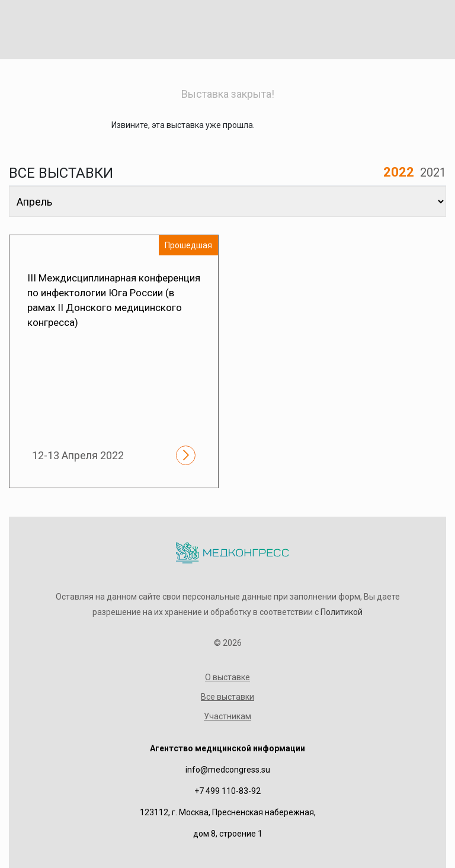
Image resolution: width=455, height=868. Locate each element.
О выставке (227, 677)
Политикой (342, 612)
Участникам (227, 716)
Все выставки (227, 697)
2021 (433, 172)
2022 (399, 172)
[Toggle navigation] (423, 28)
